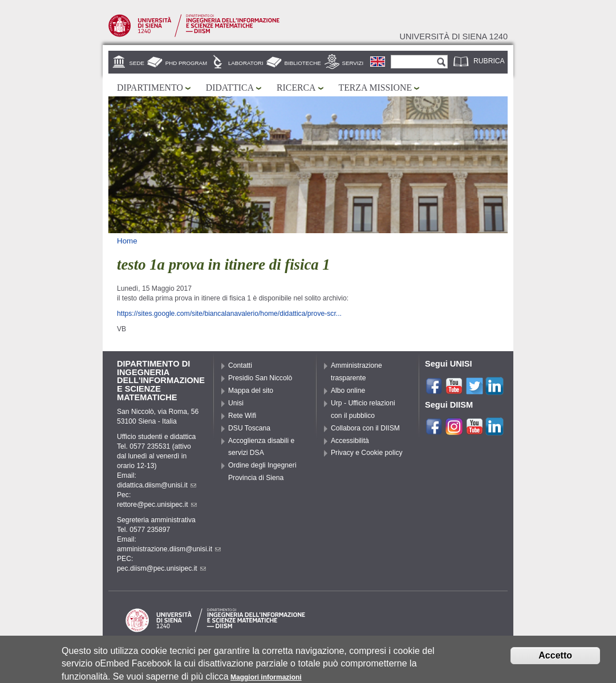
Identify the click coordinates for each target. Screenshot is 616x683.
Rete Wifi (242, 416)
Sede (137, 63)
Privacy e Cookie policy (367, 453)
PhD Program (186, 63)
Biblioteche (303, 63)
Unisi (236, 403)
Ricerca (296, 88)
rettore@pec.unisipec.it (157, 505)
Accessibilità (350, 441)
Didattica (230, 88)
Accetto (555, 658)
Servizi (353, 63)
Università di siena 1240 (453, 36)
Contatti (240, 365)
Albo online (348, 391)
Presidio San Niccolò (260, 378)
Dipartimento (150, 88)
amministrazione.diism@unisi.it (169, 549)
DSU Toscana (249, 428)
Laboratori (246, 63)
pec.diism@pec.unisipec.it (161, 568)
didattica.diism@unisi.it (157, 485)
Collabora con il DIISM (365, 428)
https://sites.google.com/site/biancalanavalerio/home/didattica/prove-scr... (229, 314)
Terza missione (376, 88)
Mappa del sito (251, 391)
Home (127, 241)
